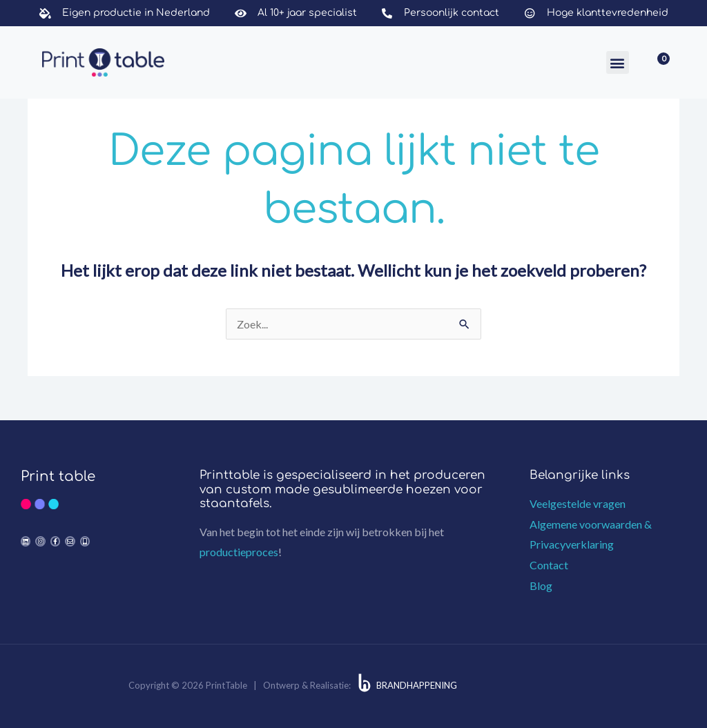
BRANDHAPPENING (417, 685)
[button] (618, 62)
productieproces (239, 552)
